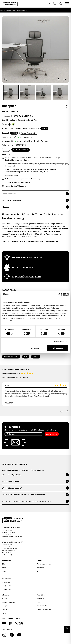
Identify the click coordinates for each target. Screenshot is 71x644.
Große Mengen (7, 589)
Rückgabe (5, 606)
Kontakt (5, 613)
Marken (4, 598)
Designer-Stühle (7, 586)
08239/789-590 (7, 530)
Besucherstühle (7, 578)
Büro (4, 564)
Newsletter (5, 609)
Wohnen (5, 575)
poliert (44, 129)
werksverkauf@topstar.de (10, 555)
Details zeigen (59, 341)
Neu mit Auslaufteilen (29, 133)
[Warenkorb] (54, 4)
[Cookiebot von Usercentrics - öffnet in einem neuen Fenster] (59, 294)
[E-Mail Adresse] (24, 434)
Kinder (4, 568)
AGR (39, 571)
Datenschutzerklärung (44, 609)
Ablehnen (35, 348)
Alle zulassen (58, 348)
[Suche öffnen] (61, 4)
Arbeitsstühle (6, 582)
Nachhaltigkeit (42, 568)
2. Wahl (14, 133)
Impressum (41, 598)
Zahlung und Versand (9, 602)
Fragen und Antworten (44, 564)
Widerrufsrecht (42, 606)
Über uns (6, 595)
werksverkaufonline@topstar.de (12, 537)
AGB (38, 602)
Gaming (5, 571)
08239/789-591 (7, 545)
